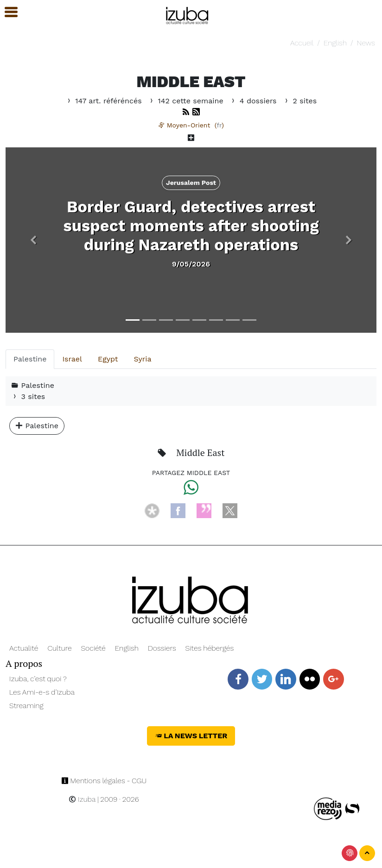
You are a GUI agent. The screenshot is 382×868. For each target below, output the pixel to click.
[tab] (30, 359)
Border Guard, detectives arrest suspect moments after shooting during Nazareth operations (191, 226)
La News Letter (191, 736)
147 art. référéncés (105, 101)
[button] (33, 240)
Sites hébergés (210, 648)
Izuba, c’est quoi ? (38, 679)
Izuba (82, 799)
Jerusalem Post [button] (191, 183)
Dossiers (162, 648)
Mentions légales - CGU (104, 781)
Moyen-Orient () (191, 125)
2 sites (300, 101)
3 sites (28, 396)
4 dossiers (254, 101)
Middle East (200, 453)
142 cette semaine (187, 101)
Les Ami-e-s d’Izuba (42, 692)
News (366, 43)
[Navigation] (188, 14)
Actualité (24, 648)
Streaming (26, 706)
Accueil (302, 43)
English (335, 43)
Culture (59, 648)
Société (93, 648)
